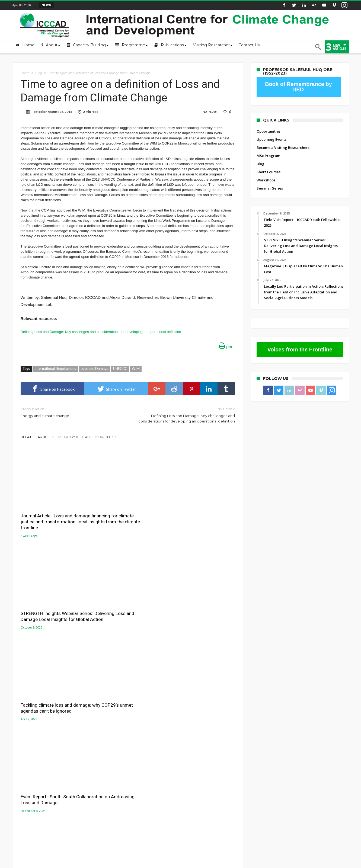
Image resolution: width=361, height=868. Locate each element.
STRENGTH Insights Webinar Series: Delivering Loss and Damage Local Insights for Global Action (122, 512)
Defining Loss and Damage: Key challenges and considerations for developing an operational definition (101, 332)
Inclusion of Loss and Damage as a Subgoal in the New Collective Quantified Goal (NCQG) (125, 608)
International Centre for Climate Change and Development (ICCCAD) (90, 863)
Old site (19, 757)
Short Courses (269, 172)
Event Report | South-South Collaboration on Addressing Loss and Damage (50, 605)
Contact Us (22, 732)
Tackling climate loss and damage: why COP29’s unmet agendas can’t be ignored (197, 509)
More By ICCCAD (74, 437)
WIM (136, 369)
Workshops (266, 180)
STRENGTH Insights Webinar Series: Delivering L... (95, 5)
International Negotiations (55, 369)
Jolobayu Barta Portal (204, 740)
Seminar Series (270, 188)
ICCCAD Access (25, 740)
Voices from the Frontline (300, 350)
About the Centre (27, 716)
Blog (39, 73)
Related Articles (37, 437)
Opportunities (269, 131)
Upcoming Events (271, 139)
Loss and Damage (95, 369)
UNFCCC (120, 369)
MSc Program (268, 156)
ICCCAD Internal (26, 748)
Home (25, 73)
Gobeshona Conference (206, 727)
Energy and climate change (70, 412)
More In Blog (108, 437)
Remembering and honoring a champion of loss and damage (201, 615)
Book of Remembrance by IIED (298, 87)
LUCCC (190, 734)
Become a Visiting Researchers (283, 148)
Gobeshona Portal (201, 721)
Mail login (21, 724)
